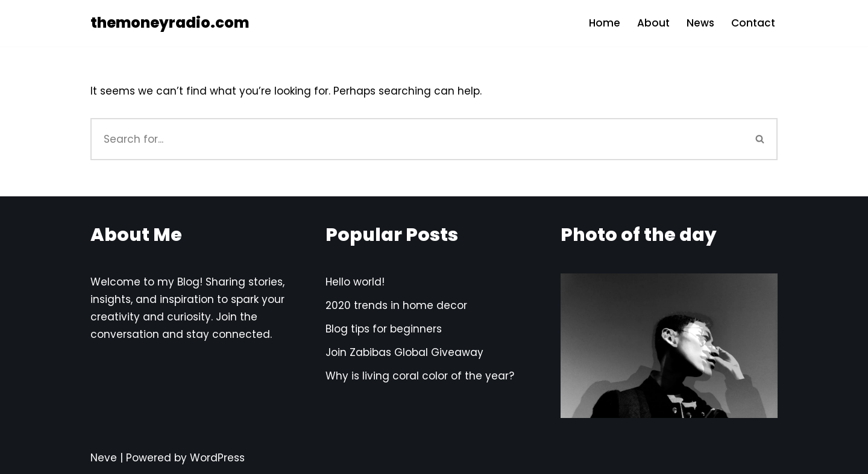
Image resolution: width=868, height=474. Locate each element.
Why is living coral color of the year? (420, 376)
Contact (753, 23)
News (700, 23)
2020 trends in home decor (396, 305)
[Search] (417, 139)
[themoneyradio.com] (170, 23)
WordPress (217, 458)
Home (605, 23)
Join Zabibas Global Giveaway (404, 352)
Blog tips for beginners (384, 329)
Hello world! (355, 282)
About (653, 23)
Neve (104, 458)
